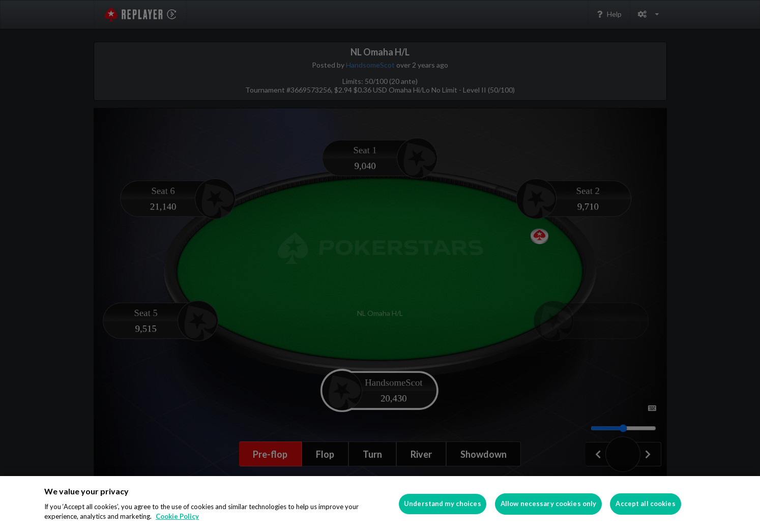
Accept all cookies (645, 504)
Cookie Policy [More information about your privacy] (177, 516)
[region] (380, 504)
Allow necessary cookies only (549, 504)
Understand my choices (443, 504)
